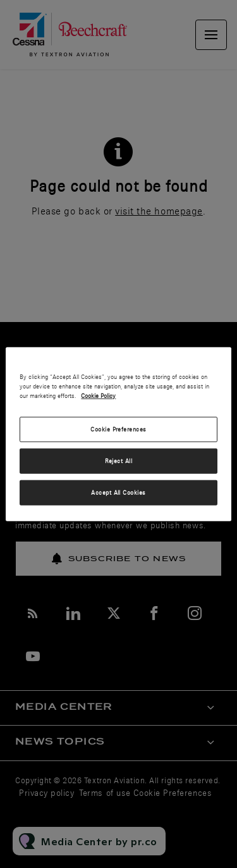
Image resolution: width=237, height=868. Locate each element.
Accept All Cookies (118, 492)
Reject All (119, 460)
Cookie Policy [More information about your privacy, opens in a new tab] (98, 396)
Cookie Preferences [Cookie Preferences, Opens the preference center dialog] (118, 429)
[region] (118, 434)
